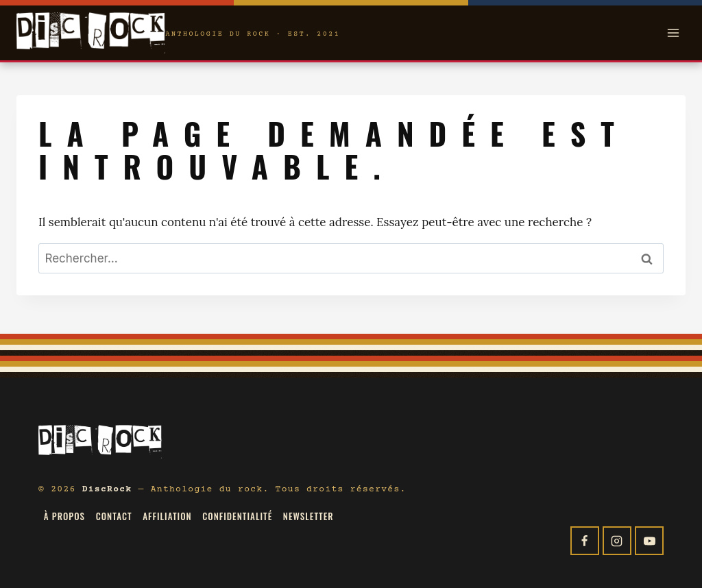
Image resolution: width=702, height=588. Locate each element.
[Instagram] (617, 541)
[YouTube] (649, 541)
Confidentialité (237, 516)
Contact (114, 516)
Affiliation (167, 516)
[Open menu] (673, 33)
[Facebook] (585, 541)
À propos (64, 516)
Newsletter (308, 516)
